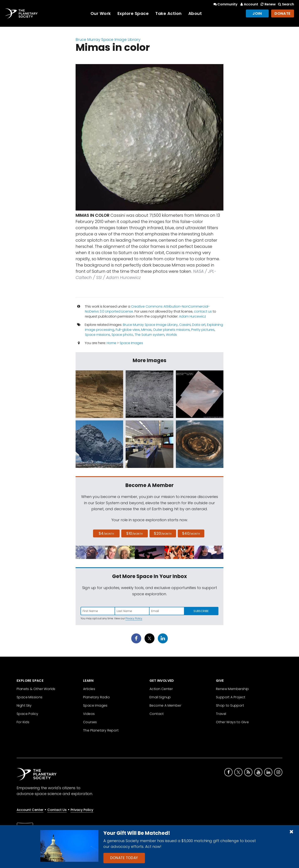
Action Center (161, 689)
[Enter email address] (167, 611)
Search (286, 4)
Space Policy (28, 714)
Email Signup (160, 697)
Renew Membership (232, 689)
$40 (191, 533)
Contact (157, 714)
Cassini (185, 325)
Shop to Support (230, 705)
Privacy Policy (134, 618)
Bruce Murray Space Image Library (108, 40)
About (195, 13)
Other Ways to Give (232, 722)
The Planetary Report (101, 730)
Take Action (168, 13)
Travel (221, 714)
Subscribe (201, 611)
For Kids (23, 722)
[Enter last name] (132, 611)
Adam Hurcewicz (192, 316)
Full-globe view (128, 330)
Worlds (171, 335)
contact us (203, 311)
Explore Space (133, 13)
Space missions (97, 335)
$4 (106, 533)
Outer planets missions (171, 330)
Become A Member (165, 705)
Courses (90, 722)
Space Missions (30, 697)
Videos (89, 714)
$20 (163, 533)
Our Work (101, 13)
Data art (199, 325)
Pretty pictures (203, 330)
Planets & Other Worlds (36, 689)
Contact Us (57, 810)
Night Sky (24, 705)
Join (257, 13)
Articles (89, 689)
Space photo (122, 335)
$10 (134, 533)
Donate (283, 13)
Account (249, 4)
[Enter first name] (98, 611)
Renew (268, 4)
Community (225, 4)
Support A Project (231, 697)
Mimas (146, 330)
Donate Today (124, 858)
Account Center (30, 810)
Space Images (131, 343)
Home (112, 343)
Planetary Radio (96, 697)
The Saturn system (149, 335)
